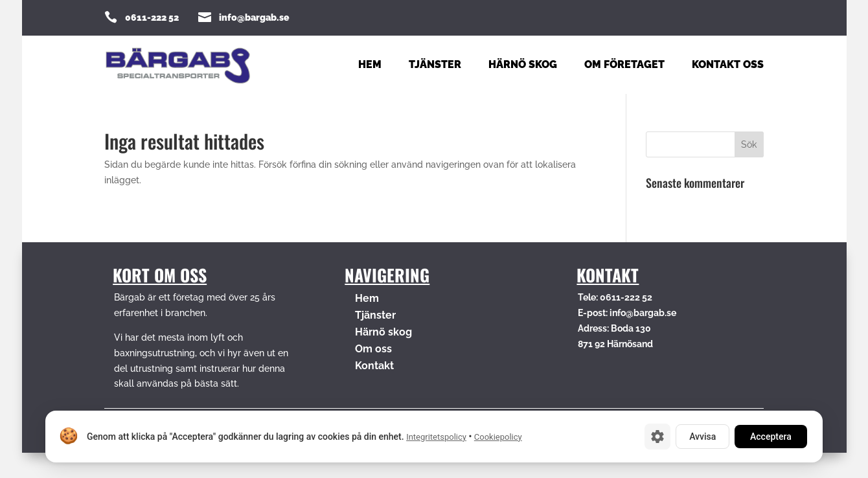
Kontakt (374, 366)
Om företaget (624, 65)
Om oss (373, 349)
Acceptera (771, 437)
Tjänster (435, 65)
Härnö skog (383, 332)
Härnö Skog (523, 65)
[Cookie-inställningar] (657, 437)
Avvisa (702, 437)
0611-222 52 (152, 17)
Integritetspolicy (436, 437)
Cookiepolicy (498, 437)
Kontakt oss (728, 65)
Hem (370, 65)
